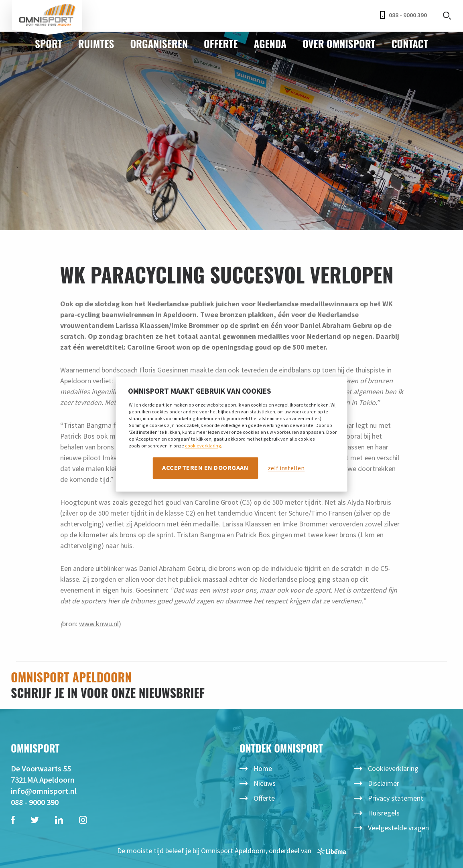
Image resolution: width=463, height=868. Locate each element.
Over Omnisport (339, 44)
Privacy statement (396, 798)
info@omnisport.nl (44, 791)
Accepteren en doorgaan (205, 467)
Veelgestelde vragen (398, 828)
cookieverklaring (203, 446)
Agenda (270, 44)
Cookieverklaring (393, 768)
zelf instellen (286, 468)
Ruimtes (96, 44)
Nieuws (265, 783)
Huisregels (384, 813)
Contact (409, 44)
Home (263, 768)
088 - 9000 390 (403, 15)
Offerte (221, 44)
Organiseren (159, 44)
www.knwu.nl (99, 624)
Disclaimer (384, 783)
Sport (49, 44)
